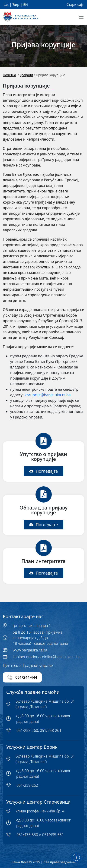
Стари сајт (75, 4)
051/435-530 (27, 835)
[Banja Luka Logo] (21, 17)
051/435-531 (53, 835)
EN (26, 4)
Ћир (16, 4)
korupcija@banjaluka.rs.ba (48, 395)
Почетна (9, 75)
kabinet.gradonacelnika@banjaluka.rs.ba (47, 657)
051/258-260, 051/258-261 (39, 730)
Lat (6, 4)
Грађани (26, 75)
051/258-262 (27, 785)
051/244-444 (22, 678)
